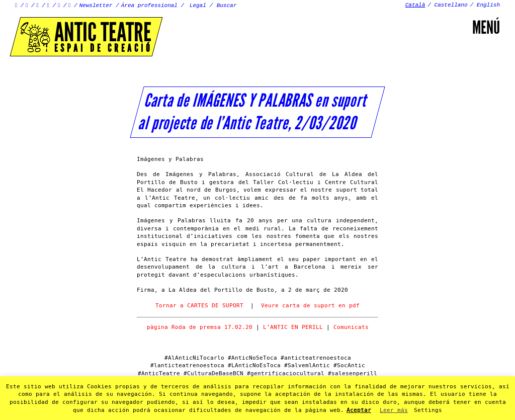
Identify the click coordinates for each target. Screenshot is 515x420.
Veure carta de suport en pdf (310, 306)
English (488, 5)
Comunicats (351, 327)
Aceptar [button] (359, 410)
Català (415, 5)
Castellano (451, 5)
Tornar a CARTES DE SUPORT (199, 306)
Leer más (394, 410)
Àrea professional (149, 6)
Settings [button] (428, 410)
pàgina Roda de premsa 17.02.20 (200, 327)
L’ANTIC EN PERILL (295, 327)
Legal (198, 6)
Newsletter (96, 6)
